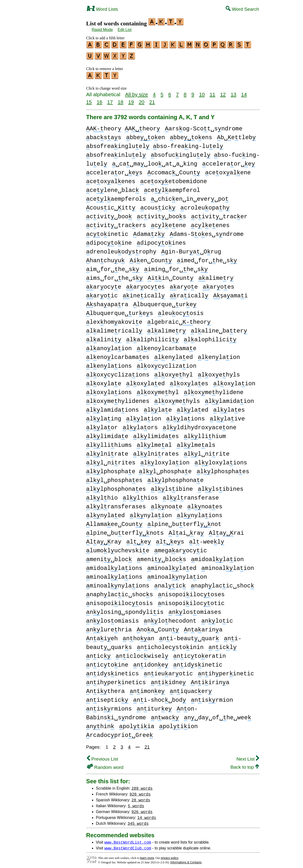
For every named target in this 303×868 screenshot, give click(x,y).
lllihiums (109, 443)
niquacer (191, 689)
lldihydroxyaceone (200, 425)
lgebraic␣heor (179, 320)
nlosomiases (195, 610)
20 (142, 100)
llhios (140, 496)
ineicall (144, 294)
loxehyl (173, 373)
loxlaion (234, 382)
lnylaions (199, 513)
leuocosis (181, 311)
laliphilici (152, 338)
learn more (147, 856)
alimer (216, 276)
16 (99, 100)
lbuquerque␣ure (165, 302)
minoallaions (114, 575)
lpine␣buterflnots (125, 531)
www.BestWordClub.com (128, 846)
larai (227, 531)
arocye (104, 285)
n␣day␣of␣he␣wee (218, 716)
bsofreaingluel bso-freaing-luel (155, 144)
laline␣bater (219, 329)
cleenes (210, 223)
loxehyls (219, 373)
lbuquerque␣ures (120, 311)
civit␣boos (162, 214)
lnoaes (205, 505)
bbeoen (146, 135)
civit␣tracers (116, 223)
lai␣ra (186, 531)
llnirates (156, 452)
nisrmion (212, 698)
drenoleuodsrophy (121, 250)
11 (212, 92)
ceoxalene (228, 171)
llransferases (116, 505)
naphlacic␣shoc (222, 584)
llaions (185, 417)
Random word (105, 765)
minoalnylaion (177, 575)
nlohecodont (170, 619)
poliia (137, 724)
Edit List (125, 30)
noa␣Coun (158, 628)
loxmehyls (177, 399)
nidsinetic (198, 663)
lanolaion (109, 346)
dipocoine (109, 241)
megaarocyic (181, 549)
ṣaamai (231, 294)
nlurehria (109, 628)
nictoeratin (200, 654)
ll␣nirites (111, 461)
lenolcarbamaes (118, 355)
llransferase (191, 496)
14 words (147, 815)
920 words (140, 792)
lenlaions (109, 364)
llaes (229, 408)
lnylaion (151, 513)
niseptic (107, 698)
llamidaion (230, 399)
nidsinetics (112, 672)
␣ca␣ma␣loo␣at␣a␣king (155, 162)
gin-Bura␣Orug (191, 250)
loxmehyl (158, 390)
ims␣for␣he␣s (114, 276)
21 (152, 100)
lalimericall (114, 329)
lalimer (166, 329)
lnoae (167, 505)
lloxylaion (165, 461)
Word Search (242, 9)
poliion (178, 724)
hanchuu (105, 258)
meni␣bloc (109, 557)
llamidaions (112, 408)
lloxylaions (221, 461)
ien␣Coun (151, 258)
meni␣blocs (162, 557)
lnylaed (105, 513)
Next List (248, 757)
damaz (149, 232)
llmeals (196, 443)
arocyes (145, 285)
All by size (137, 92)
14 (244, 92)
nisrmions (109, 707)
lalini (104, 338)
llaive (227, 417)
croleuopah (205, 206)
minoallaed (172, 566)
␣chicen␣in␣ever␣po (190, 197)
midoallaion (217, 557)
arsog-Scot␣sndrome (204, 127)
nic (98, 654)
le (139, 540)
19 (131, 100)
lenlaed (173, 355)
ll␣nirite (207, 452)
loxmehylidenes (118, 399)
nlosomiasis (112, 619)
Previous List (102, 757)
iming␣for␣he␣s (176, 267)
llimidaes (156, 434)
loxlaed (145, 382)
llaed (192, 408)
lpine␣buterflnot (184, 522)
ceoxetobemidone (174, 179)
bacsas (104, 135)
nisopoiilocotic (191, 601)
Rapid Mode (102, 30)
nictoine (107, 663)
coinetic (107, 232)
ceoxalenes (111, 179)
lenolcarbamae (167, 346)
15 (89, 100)
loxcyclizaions (118, 373)
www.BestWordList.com (128, 840)
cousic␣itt (111, 206)
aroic (102, 294)
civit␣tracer (219, 214)
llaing (104, 417)
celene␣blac (113, 188)
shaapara (107, 302)
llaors (140, 425)
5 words (136, 804)
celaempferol (172, 188)
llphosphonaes (116, 487)
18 (120, 100)
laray (104, 540)
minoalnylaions (118, 584)
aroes (219, 285)
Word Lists (102, 9)
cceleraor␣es (114, 171)
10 (202, 92)
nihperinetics (116, 680)
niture (154, 707)
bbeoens (191, 135)
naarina (203, 628)
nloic (217, 619)
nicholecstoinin (170, 645)
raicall (189, 294)
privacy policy (170, 856)
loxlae (104, 382)
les (170, 540)
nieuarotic (168, 672)
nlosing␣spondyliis (125, 610)
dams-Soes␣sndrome (207, 232)
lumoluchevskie (118, 549)
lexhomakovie (114, 320)
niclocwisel (142, 654)
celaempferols (116, 197)
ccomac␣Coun (174, 171)
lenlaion (219, 355)
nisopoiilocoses (191, 592)
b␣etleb (237, 135)
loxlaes (189, 382)
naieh (102, 636)
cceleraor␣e (229, 162)
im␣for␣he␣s (113, 267)
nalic (170, 584)
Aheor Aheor (123, 127)
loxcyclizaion (167, 364)
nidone (151, 663)
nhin (100, 724)
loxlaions (109, 390)
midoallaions (114, 566)
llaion (144, 417)
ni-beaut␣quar (189, 636)
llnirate (107, 452)
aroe (184, 285)
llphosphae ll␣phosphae (139, 469)
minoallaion (228, 566)
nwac (165, 716)
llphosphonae (175, 478)
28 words (141, 798)
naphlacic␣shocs (120, 592)
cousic (158, 206)
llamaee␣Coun (114, 522)
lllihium (205, 434)
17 (110, 100)
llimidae (107, 434)
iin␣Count (171, 276)
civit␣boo (109, 214)
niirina (210, 680)
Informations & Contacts (186, 860)
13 (233, 92)
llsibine (172, 487)
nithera (105, 689)
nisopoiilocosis (120, 601)
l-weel (207, 540)
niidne (168, 680)
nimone (147, 689)
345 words (138, 821)
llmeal (154, 443)
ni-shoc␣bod (160, 698)
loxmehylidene (214, 390)
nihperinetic (226, 672)
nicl (222, 645)
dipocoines (161, 241)
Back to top (245, 765)
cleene (168, 223)
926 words (142, 809)
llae (158, 408)
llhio (102, 496)
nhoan (139, 636)
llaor (102, 425)
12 (223, 92)
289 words (142, 786)
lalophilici (210, 338)
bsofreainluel (116, 153)
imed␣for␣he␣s (207, 258)
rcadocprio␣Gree (120, 733)
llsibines (221, 487)
